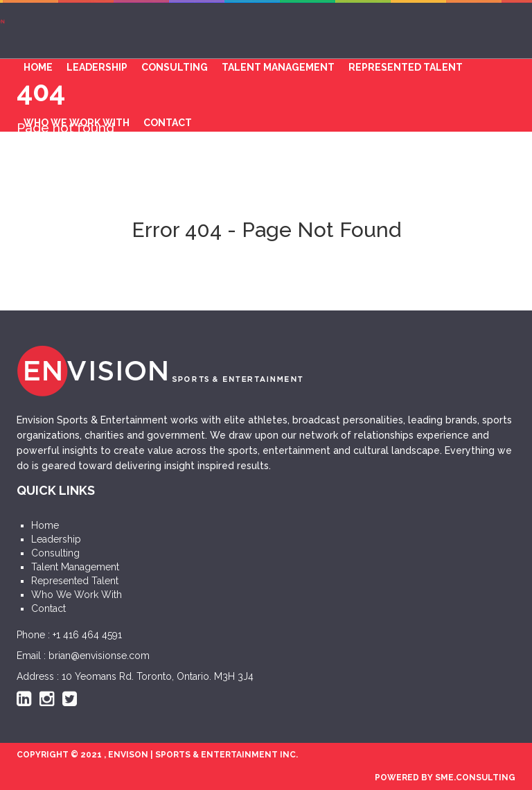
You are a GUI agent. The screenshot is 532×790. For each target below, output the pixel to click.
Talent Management (278, 67)
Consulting (175, 67)
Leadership (97, 67)
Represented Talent (406, 67)
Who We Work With (77, 123)
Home (38, 67)
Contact (168, 123)
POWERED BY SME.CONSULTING (445, 778)
